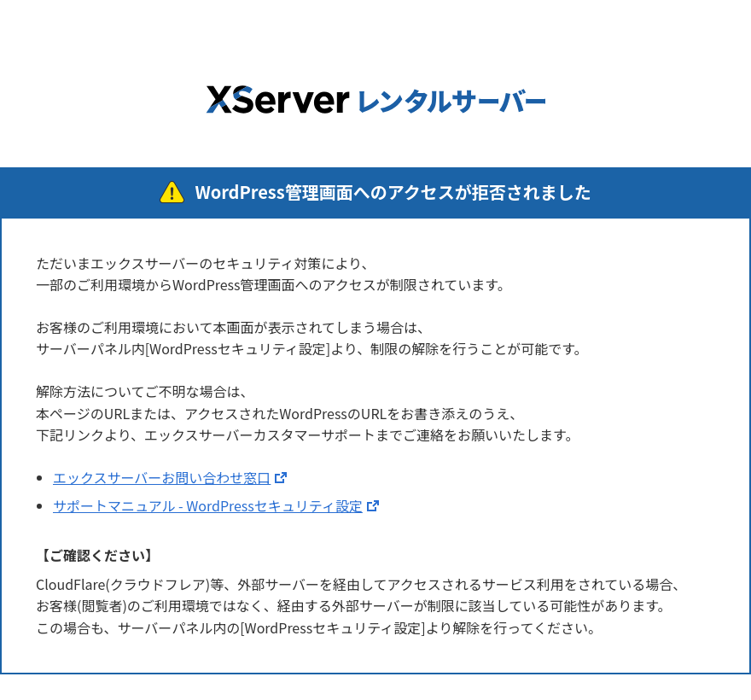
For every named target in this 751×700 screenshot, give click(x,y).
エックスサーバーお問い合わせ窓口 (162, 477)
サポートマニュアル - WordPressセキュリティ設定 (208, 505)
